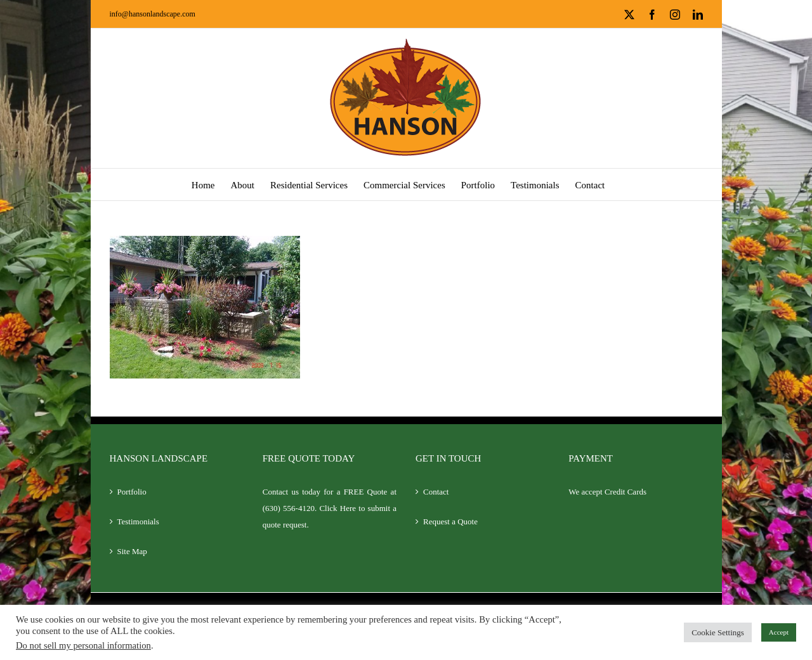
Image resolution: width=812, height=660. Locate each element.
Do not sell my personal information (83, 645)
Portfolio (132, 492)
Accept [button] (779, 632)
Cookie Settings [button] (718, 632)
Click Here (337, 508)
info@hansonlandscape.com (153, 14)
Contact (436, 492)
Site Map (132, 551)
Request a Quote (450, 521)
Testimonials (138, 521)
